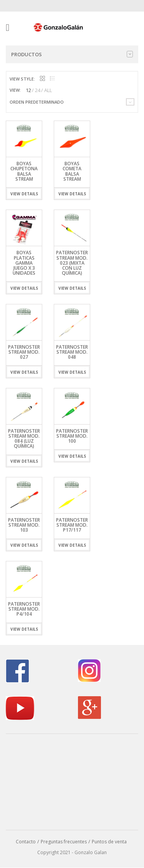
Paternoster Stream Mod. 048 (72, 352)
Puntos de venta (109, 842)
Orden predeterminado (37, 102)
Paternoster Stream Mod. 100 (72, 436)
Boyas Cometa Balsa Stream (72, 171)
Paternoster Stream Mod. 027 (24, 352)
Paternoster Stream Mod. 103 (24, 525)
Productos (72, 54)
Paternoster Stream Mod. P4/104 (24, 609)
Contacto (26, 842)
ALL (48, 90)
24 (38, 90)
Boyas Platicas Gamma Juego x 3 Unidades (24, 263)
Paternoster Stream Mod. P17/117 (72, 525)
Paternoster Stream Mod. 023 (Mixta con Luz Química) (72, 263)
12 (28, 90)
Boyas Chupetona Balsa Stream (24, 171)
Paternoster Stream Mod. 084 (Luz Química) (24, 439)
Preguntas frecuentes (64, 842)
